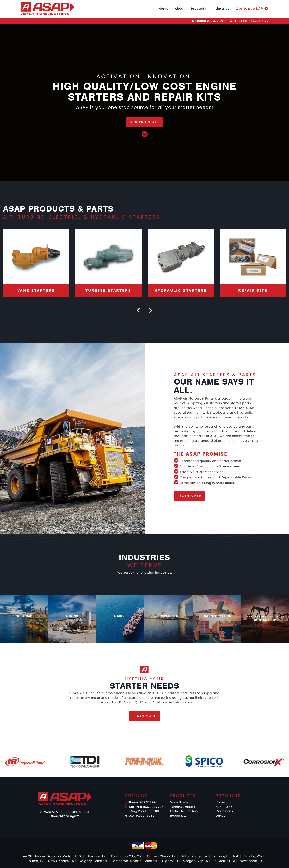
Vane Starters (181, 802)
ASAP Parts (224, 807)
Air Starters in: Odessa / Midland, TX (52, 856)
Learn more (190, 496)
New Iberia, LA (251, 861)
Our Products (144, 122)
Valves (221, 802)
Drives (220, 816)
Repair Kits (178, 816)
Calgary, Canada (93, 861)
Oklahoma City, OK (126, 856)
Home (164, 8)
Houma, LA (35, 861)
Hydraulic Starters (184, 811)
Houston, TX (96, 856)
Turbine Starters (183, 807)
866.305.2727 (249, 21)
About (180, 8)
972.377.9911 (209, 21)
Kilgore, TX (170, 861)
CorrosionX (224, 811)
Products (199, 8)
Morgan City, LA (196, 861)
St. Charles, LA (224, 861)
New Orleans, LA (61, 861)
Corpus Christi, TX (161, 856)
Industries (221, 8)
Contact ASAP (252, 9)
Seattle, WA (253, 856)
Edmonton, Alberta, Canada (134, 861)
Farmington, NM (225, 856)
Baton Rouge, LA (194, 856)
